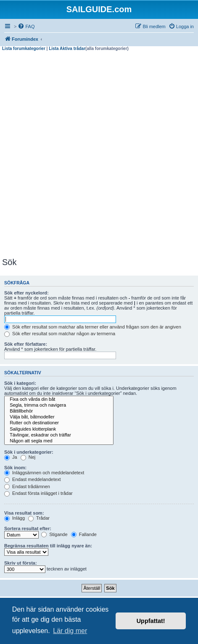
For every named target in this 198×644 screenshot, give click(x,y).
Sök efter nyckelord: (26, 293)
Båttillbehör (59, 411)
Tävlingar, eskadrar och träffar (59, 435)
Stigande (54, 534)
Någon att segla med (59, 441)
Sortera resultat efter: (28, 528)
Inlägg (15, 518)
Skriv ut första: (21, 563)
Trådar (39, 518)
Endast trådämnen (27, 486)
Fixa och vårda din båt (59, 400)
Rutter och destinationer (59, 423)
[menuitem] (26, 26)
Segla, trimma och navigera (59, 405)
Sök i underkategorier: (29, 452)
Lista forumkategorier (24, 49)
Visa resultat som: (24, 513)
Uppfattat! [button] (151, 621)
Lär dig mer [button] (70, 631)
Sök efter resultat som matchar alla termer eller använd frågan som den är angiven (93, 327)
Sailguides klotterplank (59, 429)
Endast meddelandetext (33, 479)
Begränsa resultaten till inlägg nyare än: (48, 546)
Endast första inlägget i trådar (38, 493)
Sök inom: (15, 468)
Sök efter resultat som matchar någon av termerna (60, 334)
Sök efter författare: (26, 344)
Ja (11, 457)
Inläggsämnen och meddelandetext (44, 473)
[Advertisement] (99, 154)
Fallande (84, 534)
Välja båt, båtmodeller (59, 417)
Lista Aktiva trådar (67, 49)
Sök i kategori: (20, 383)
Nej (28, 457)
